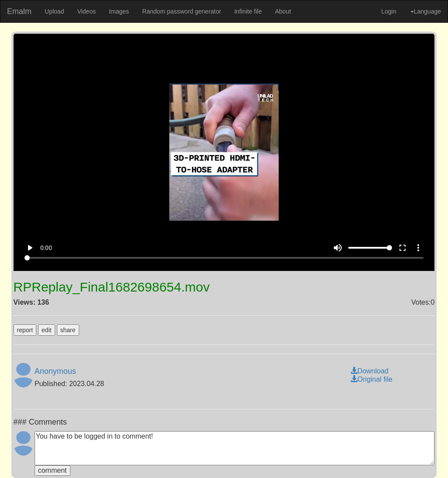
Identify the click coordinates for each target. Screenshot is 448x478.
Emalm (19, 11)
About (283, 11)
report (25, 330)
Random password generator (182, 11)
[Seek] (224, 258)
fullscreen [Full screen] (402, 248)
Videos (86, 11)
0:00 (46, 248)
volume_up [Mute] (338, 248)
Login (388, 11)
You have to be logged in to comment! (235, 448)
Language (426, 11)
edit (47, 330)
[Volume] (370, 248)
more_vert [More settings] (418, 248)
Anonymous (55, 371)
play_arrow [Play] (30, 248)
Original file (371, 379)
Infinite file (248, 11)
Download (369, 371)
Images (119, 11)
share (68, 330)
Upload (54, 11)
